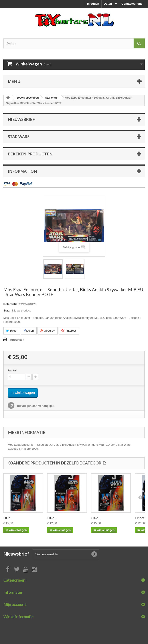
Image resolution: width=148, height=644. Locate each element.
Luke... (8, 518)
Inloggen (93, 4)
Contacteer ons (132, 4)
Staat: (7, 311)
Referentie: (11, 304)
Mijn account (15, 604)
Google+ (48, 331)
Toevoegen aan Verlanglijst (35, 406)
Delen (29, 331)
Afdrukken (17, 340)
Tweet (12, 331)
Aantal (12, 370)
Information (22, 171)
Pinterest (69, 331)
